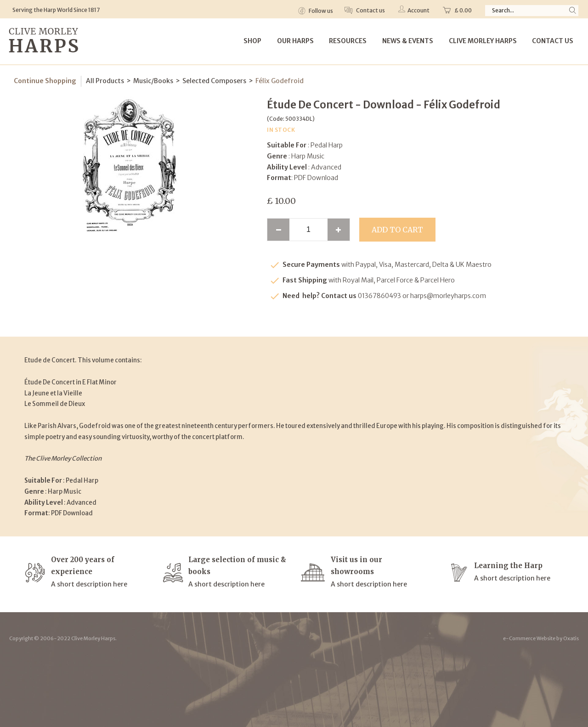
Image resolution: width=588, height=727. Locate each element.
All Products (105, 81)
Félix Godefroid (280, 81)
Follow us (320, 11)
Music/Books (153, 81)
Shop (252, 41)
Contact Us (553, 41)
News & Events (408, 41)
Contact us (370, 10)
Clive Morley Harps (483, 41)
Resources (348, 41)
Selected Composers (214, 81)
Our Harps (295, 41)
